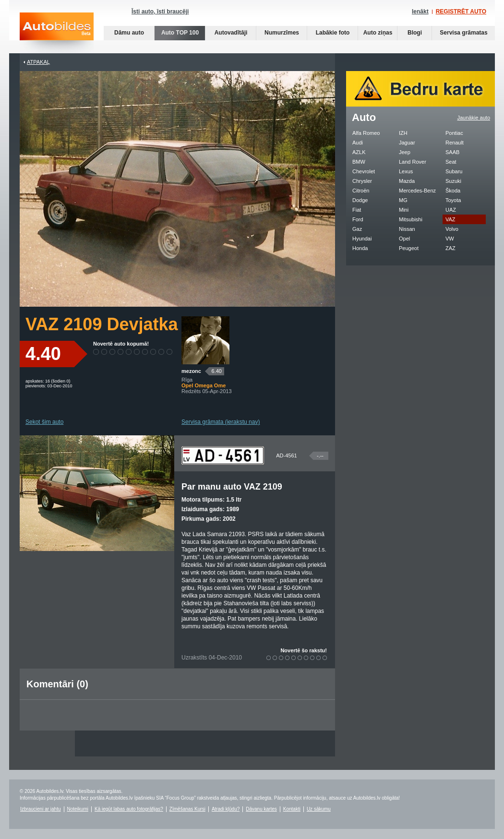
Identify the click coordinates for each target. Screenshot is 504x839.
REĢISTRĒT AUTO (461, 12)
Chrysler (362, 181)
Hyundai (362, 239)
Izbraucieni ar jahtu (41, 809)
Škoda (453, 191)
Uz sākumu (319, 809)
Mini (404, 210)
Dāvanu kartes (261, 809)
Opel (404, 239)
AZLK (359, 152)
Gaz (357, 229)
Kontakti (292, 809)
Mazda (407, 181)
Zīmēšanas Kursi (187, 809)
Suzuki (453, 181)
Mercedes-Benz (417, 191)
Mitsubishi (411, 219)
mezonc (191, 371)
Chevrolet (364, 171)
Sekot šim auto (44, 422)
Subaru (454, 171)
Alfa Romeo (366, 133)
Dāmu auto (129, 33)
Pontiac (454, 133)
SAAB (452, 152)
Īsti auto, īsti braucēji (160, 12)
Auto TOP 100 (180, 33)
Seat (451, 162)
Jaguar (407, 143)
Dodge (360, 200)
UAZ (451, 210)
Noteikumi (78, 809)
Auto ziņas (378, 33)
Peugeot (409, 248)
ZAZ (450, 248)
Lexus (406, 171)
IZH (403, 133)
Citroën (361, 191)
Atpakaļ (38, 62)
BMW (359, 162)
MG (403, 200)
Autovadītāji (231, 33)
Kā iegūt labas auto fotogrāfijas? (129, 809)
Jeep (405, 152)
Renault (455, 143)
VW (450, 239)
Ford (358, 219)
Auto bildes (57, 33)
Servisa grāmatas (463, 33)
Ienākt (420, 12)
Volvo (452, 229)
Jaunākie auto (474, 118)
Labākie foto (333, 33)
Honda (360, 248)
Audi (358, 143)
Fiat (357, 210)
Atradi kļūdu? (226, 809)
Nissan (407, 229)
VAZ (450, 219)
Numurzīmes (282, 33)
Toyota (453, 200)
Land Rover (413, 162)
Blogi (415, 33)
